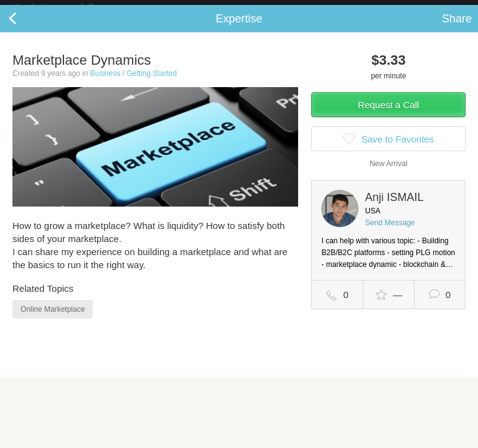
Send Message (390, 233)
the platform (67, 7)
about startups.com (429, 8)
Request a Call (388, 115)
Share (457, 29)
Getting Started (152, 83)
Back (25, 29)
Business (105, 83)
